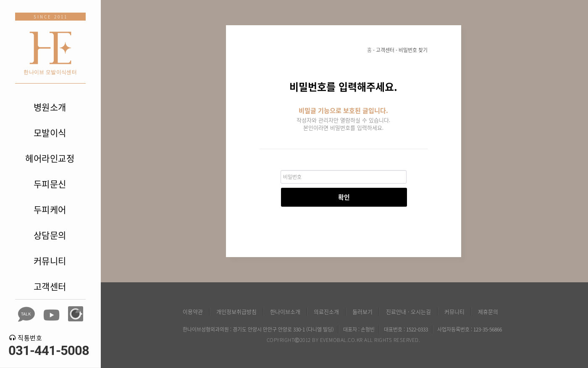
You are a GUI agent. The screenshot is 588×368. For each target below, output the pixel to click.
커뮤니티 (50, 261)
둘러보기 (362, 311)
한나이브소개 (285, 311)
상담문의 (50, 235)
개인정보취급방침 (236, 311)
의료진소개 (326, 311)
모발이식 (50, 133)
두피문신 (50, 184)
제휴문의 (488, 311)
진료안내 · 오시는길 (408, 311)
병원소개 (50, 107)
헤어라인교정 (50, 158)
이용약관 (193, 311)
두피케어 (50, 209)
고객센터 (50, 286)
